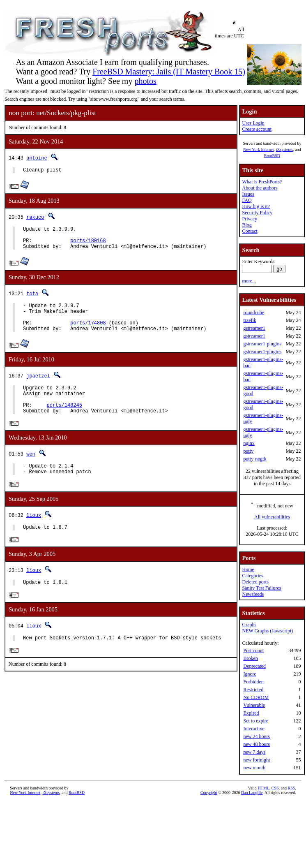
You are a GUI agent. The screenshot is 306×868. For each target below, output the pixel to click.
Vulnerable (254, 705)
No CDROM (256, 697)
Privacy (250, 219)
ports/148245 (64, 422)
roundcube (254, 312)
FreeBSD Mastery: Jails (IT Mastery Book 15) (169, 72)
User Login (253, 123)
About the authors (260, 188)
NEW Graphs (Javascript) (267, 631)
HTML (263, 788)
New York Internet (258, 149)
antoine (37, 158)
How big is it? (256, 206)
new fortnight (257, 760)
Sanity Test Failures (261, 588)
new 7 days (254, 752)
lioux (34, 536)
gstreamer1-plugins (262, 344)
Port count (253, 650)
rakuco (35, 218)
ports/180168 (88, 245)
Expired (251, 713)
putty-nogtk (255, 459)
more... (249, 281)
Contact (250, 231)
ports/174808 (88, 334)
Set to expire (256, 721)
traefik (250, 320)
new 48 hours (257, 744)
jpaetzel (38, 388)
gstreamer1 (254, 328)
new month (254, 768)
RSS (291, 788)
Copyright (209, 793)
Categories (252, 576)
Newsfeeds (253, 594)
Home (248, 569)
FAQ (247, 200)
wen (31, 473)
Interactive (254, 729)
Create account (257, 129)
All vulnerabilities (272, 517)
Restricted (253, 690)
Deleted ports (255, 582)
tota (32, 300)
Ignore (250, 674)
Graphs (249, 625)
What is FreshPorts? (262, 182)
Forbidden (253, 682)
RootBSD (272, 156)
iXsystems (284, 149)
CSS (275, 788)
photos (145, 81)
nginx (249, 443)
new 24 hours (257, 736)
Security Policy (257, 213)
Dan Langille (252, 793)
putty (248, 451)
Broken (250, 658)
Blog (247, 225)
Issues (248, 194)
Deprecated (254, 666)
